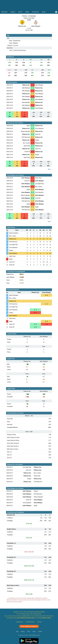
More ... (50, 169)
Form (27, 12)
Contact (40, 632)
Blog (44, 12)
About (34, 632)
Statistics (35, 12)
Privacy (23, 632)
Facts (20, 12)
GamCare (39, 622)
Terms (29, 632)
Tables (13, 12)
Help (17, 632)
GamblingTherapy (30, 622)
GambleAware (20, 622)
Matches (4, 12)
